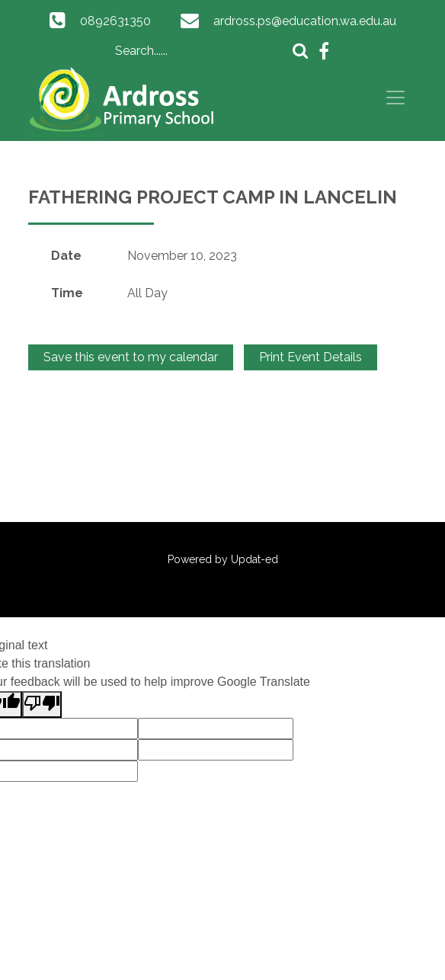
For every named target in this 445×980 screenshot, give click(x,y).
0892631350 (115, 21)
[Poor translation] (42, 705)
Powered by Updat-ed (223, 559)
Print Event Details (311, 357)
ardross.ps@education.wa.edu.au (305, 21)
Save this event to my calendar (131, 357)
